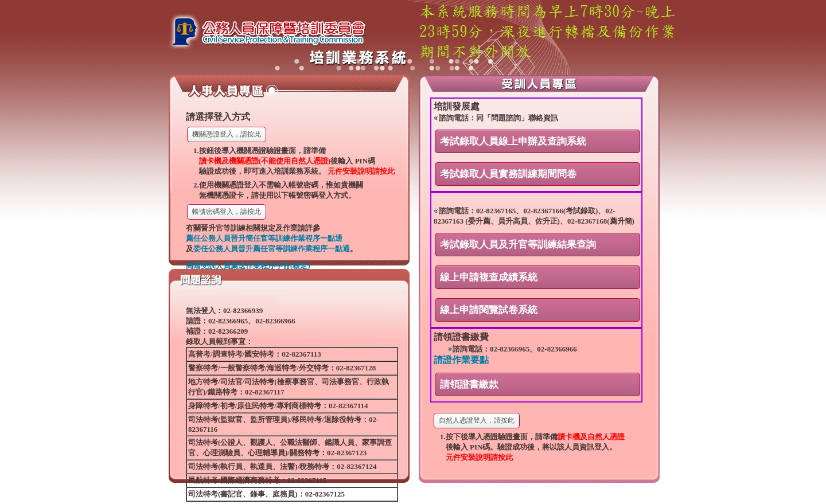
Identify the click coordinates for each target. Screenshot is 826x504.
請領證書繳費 (461, 337)
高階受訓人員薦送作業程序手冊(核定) (248, 266)
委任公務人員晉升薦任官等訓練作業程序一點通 (272, 249)
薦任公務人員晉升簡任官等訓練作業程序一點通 (264, 238)
